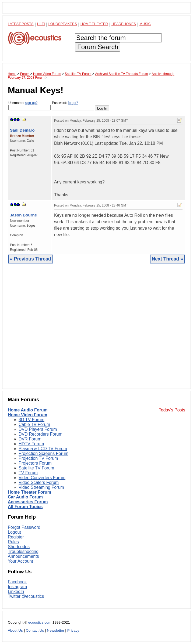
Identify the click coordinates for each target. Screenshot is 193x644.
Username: (29, 106)
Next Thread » (167, 259)
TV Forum (28, 473)
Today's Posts (172, 410)
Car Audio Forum (25, 497)
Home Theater (94, 24)
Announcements (23, 556)
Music (145, 24)
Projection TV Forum (38, 458)
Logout (14, 532)
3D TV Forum (31, 420)
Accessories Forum (28, 502)
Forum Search (98, 47)
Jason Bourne (23, 215)
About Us (15, 630)
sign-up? (31, 103)
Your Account (20, 561)
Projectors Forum (35, 463)
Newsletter (55, 630)
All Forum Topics (25, 507)
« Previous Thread (31, 259)
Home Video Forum (27, 415)
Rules (13, 542)
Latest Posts (21, 24)
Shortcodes (19, 547)
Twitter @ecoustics (26, 596)
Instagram (17, 587)
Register (16, 537)
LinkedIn (16, 591)
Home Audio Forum (28, 410)
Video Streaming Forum (41, 487)
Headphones (124, 24)
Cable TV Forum (34, 424)
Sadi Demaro (22, 130)
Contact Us (35, 630)
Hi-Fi (41, 24)
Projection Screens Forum (43, 453)
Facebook (17, 582)
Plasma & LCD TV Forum (43, 449)
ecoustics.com (40, 622)
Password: (73, 106)
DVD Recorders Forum (41, 434)
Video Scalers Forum (39, 482)
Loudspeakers (63, 24)
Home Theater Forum (29, 492)
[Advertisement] (96, 330)
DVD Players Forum (38, 429)
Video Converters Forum (42, 478)
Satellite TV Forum (36, 468)
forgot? (73, 103)
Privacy (73, 630)
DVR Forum (30, 439)
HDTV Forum (31, 444)
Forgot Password (24, 527)
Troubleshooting (23, 551)
